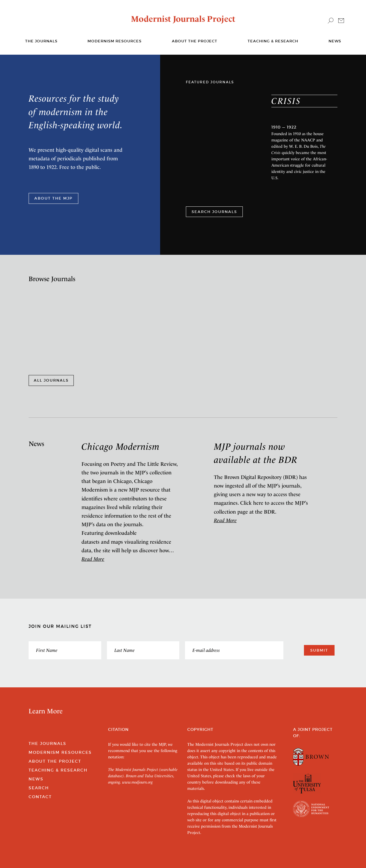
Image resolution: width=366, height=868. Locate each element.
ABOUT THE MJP (53, 198)
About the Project (195, 41)
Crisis (286, 101)
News (335, 41)
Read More (93, 559)
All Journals (51, 380)
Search (39, 788)
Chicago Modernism (121, 447)
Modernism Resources (115, 41)
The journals (41, 41)
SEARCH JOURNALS (214, 212)
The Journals (47, 743)
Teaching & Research (273, 41)
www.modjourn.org (137, 782)
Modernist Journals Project (183, 19)
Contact (40, 797)
